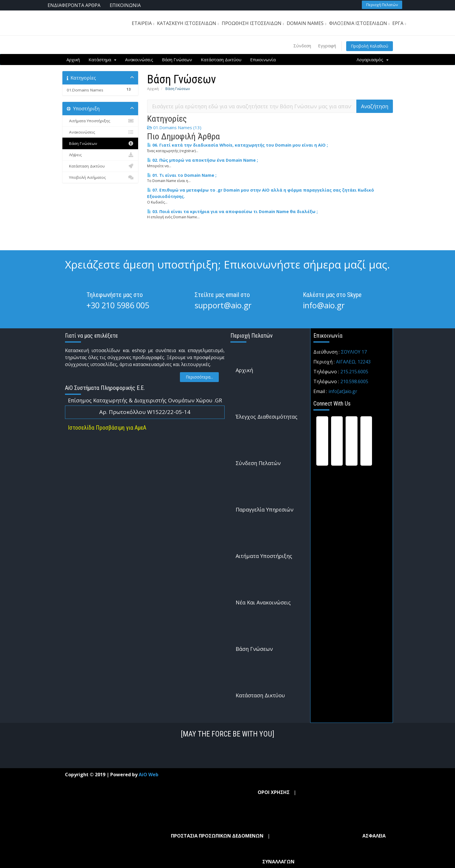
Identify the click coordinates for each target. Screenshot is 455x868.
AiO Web (149, 775)
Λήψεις (100, 155)
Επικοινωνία (263, 60)
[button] (382, 5)
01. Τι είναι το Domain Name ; (182, 175)
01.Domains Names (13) (174, 127)
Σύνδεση (302, 46)
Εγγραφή (327, 46)
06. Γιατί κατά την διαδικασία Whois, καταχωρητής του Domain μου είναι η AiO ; (238, 145)
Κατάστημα (102, 60)
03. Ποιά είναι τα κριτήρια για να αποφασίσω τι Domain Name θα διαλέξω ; (232, 211)
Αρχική (73, 60)
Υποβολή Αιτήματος (100, 177)
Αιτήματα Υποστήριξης (100, 121)
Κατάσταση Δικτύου (221, 60)
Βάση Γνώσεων (177, 60)
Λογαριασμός (373, 60)
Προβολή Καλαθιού (370, 46)
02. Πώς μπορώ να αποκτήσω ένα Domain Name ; (203, 160)
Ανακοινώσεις (139, 60)
